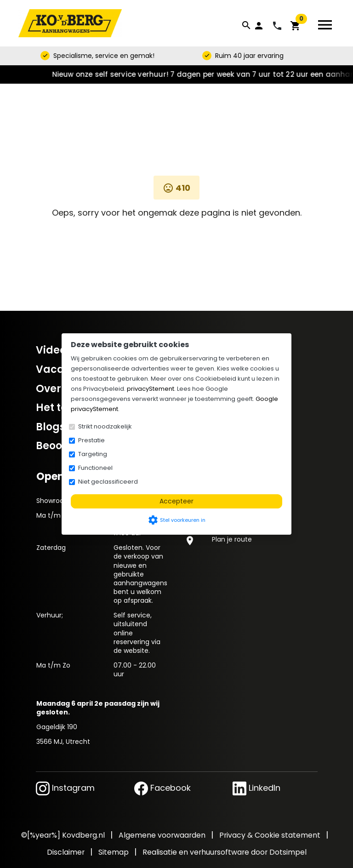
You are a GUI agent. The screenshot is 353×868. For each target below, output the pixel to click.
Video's (55, 350)
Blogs (51, 427)
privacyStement (151, 389)
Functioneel (95, 468)
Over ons (59, 389)
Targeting (93, 454)
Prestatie (91, 440)
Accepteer (176, 501)
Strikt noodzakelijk (105, 426)
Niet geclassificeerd (108, 482)
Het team (61, 408)
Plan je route (232, 539)
